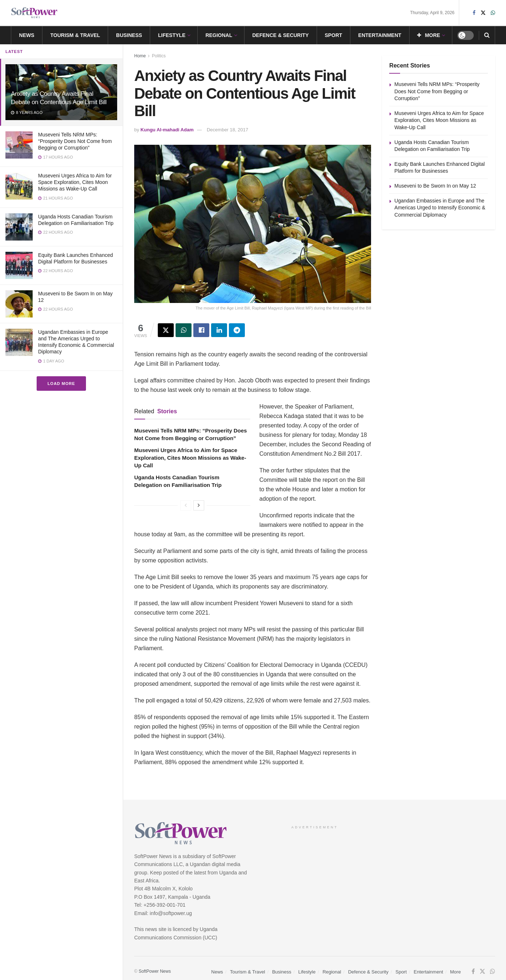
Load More (61, 384)
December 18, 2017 (227, 130)
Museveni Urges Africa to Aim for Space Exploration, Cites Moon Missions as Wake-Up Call (75, 182)
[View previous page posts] (186, 505)
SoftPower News (155, 971)
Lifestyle (172, 35)
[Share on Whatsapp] (184, 330)
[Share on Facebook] (201, 330)
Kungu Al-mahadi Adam (167, 130)
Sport (333, 35)
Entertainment (380, 35)
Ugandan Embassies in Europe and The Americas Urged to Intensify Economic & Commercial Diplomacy (440, 208)
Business (129, 35)
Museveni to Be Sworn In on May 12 (435, 186)
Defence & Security (280, 35)
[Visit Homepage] (34, 13)
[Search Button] (487, 35)
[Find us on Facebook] (473, 972)
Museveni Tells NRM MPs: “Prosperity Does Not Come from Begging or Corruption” (75, 141)
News (27, 35)
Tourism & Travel (75, 35)
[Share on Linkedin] (219, 330)
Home (140, 56)
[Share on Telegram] (237, 330)
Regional (219, 35)
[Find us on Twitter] (482, 972)
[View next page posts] (199, 505)
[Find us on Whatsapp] (493, 972)
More (429, 35)
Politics (159, 56)
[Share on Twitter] (166, 330)
